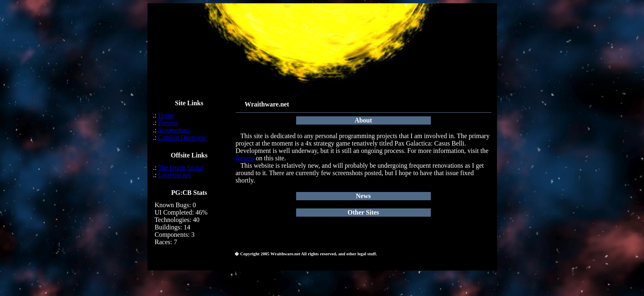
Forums (168, 123)
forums (245, 158)
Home (166, 115)
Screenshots (174, 130)
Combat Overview (182, 138)
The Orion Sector (181, 168)
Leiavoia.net (175, 175)
